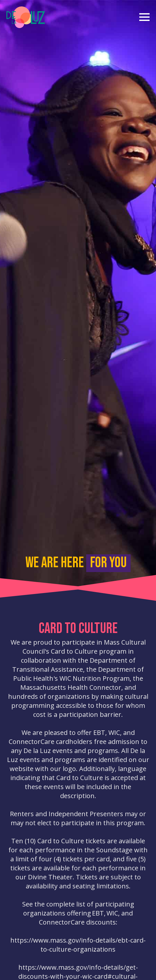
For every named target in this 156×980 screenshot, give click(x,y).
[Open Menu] (144, 15)
